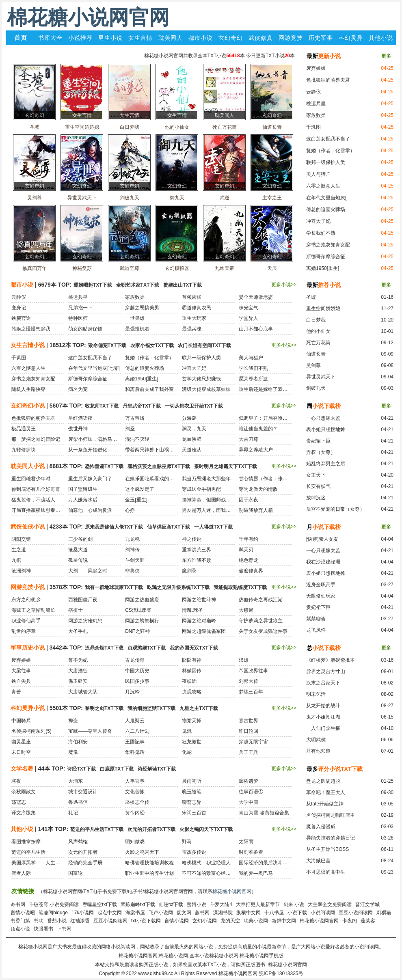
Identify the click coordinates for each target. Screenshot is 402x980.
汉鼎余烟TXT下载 (104, 648)
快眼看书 (43, 929)
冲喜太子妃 (318, 221)
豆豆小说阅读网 (356, 913)
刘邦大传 (249, 681)
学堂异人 (249, 318)
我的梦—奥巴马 (256, 873)
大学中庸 (249, 802)
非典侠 (132, 571)
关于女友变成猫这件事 (263, 631)
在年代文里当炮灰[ (326, 198)
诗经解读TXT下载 (157, 769)
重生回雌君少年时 (31, 479)
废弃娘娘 (316, 68)
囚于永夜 (249, 500)
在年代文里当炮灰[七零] (94, 368)
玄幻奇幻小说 (28, 406)
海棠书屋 (135, 913)
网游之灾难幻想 (85, 621)
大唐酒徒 (78, 671)
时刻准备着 (251, 852)
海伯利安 (78, 742)
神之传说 (192, 539)
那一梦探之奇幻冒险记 (36, 439)
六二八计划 (137, 731)
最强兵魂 (192, 329)
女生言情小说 (28, 345)
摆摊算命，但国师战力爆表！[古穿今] (222, 500)
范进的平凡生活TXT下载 (97, 829)
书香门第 (20, 921)
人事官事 (135, 781)
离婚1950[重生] (323, 268)
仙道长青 (316, 354)
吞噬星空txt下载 (100, 904)
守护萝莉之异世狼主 (261, 621)
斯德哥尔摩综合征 (326, 257)
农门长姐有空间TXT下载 (204, 345)
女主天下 (316, 475)
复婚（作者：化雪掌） (331, 151)
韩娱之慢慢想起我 (31, 329)
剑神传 (132, 550)
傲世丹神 (78, 429)
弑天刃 (246, 550)
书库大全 (50, 38)
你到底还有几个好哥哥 (36, 489)
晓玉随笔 (192, 792)
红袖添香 (80, 921)
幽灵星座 (21, 742)
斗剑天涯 (135, 560)
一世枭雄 (135, 318)
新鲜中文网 (284, 921)
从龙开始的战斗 (323, 706)
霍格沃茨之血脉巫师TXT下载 (159, 466)
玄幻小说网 (205, 921)
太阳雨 (246, 842)
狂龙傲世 (192, 742)
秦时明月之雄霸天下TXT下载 (226, 466)
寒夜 (16, 781)
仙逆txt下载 (171, 904)
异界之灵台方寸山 (326, 671)
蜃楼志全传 (137, 802)
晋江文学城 (367, 904)
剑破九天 (316, 388)
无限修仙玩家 (321, 596)
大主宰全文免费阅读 (330, 904)
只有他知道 (318, 751)
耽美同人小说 (28, 466)
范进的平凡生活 (28, 852)
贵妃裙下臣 (318, 441)
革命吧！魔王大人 (326, 792)
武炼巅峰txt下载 (138, 904)
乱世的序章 (24, 631)
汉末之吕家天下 (323, 683)
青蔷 (16, 692)
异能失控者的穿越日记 (331, 838)
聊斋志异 (192, 802)
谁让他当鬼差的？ (258, 429)
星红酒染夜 (80, 418)
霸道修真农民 (197, 308)
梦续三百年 (251, 692)
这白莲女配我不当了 (328, 139)
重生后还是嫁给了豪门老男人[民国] (277, 389)
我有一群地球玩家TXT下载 (114, 587)
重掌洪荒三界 (197, 550)
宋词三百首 (194, 813)
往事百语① (251, 792)
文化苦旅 (135, 792)
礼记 (73, 813)
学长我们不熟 (321, 233)
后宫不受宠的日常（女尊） (335, 509)
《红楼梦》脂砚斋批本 (331, 660)
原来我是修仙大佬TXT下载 (114, 527)
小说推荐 (80, 38)
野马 (187, 842)
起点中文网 (110, 913)
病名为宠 (78, 389)
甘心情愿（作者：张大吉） (268, 479)
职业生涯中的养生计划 (149, 873)
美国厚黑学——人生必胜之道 (43, 863)
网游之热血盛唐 (142, 600)
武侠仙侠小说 (28, 527)
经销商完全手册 (85, 863)
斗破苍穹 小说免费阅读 (54, 904)
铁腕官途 (21, 318)
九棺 (16, 560)
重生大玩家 (194, 318)
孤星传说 (78, 560)
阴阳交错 (21, 539)
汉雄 (244, 660)
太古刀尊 (249, 439)
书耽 (39, 921)
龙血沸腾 (192, 439)
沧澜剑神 (21, 571)
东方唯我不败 (197, 560)
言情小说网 (177, 921)
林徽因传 (192, 671)
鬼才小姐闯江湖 (323, 717)
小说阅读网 (323, 913)
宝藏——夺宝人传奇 (90, 731)
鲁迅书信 (78, 802)
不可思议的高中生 (326, 872)
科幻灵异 (351, 38)
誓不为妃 (78, 660)
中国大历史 (137, 671)
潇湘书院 (223, 913)
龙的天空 (230, 921)
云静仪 (313, 92)
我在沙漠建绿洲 (323, 562)
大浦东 (76, 781)
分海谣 (189, 418)
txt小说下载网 (146, 921)
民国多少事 (137, 681)
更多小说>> (284, 285)
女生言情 (140, 38)
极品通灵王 (24, 429)
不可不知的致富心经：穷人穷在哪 (218, 873)
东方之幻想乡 (26, 600)
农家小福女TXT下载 (152, 345)
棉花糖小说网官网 (88, 17)
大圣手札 (78, 631)
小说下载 (297, 913)
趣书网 (202, 913)
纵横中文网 (249, 913)
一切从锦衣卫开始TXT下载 (194, 406)
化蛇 (187, 752)
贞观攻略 (192, 692)
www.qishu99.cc (156, 974)
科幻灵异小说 (28, 708)
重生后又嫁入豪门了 (90, 479)
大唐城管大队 (83, 692)
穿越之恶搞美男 (142, 308)
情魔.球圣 (192, 610)
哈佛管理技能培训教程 (149, 863)
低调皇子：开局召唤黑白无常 (270, 418)
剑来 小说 (294, 904)
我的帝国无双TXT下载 (194, 648)
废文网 (184, 913)
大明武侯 (316, 740)
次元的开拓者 (83, 852)
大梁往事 (21, 671)
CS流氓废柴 (138, 610)
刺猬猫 (384, 913)
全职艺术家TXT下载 (138, 285)
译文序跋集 (24, 813)
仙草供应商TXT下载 (169, 527)
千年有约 (249, 539)
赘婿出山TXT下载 (183, 285)
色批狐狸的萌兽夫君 (328, 80)
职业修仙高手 (26, 621)
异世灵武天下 (321, 377)
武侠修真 (261, 38)
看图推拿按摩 (26, 842)
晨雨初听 (192, 781)
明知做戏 (135, 842)
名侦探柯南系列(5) (31, 731)
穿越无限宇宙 (253, 742)
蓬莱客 (368, 921)
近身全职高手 (321, 585)
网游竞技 (291, 38)
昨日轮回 (249, 731)
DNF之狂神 (137, 631)
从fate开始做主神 (325, 804)
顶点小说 (20, 929)
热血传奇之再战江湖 (261, 600)
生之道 (19, 550)
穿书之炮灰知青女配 (328, 245)
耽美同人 (171, 38)
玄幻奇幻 (231, 38)
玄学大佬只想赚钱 (201, 379)
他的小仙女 (318, 331)
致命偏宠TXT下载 (107, 345)
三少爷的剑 (80, 539)
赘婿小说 (197, 904)
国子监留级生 (83, 489)
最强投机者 (137, 329)
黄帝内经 (135, 813)
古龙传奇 (135, 660)
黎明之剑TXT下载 (104, 708)
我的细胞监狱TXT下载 (152, 708)
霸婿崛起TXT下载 (93, 285)
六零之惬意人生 (323, 186)
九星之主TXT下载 (199, 708)
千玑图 (313, 127)
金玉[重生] (136, 500)
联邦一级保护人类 (326, 162)
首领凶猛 (192, 297)
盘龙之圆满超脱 (323, 781)
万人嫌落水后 (83, 500)
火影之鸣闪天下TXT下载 (206, 829)
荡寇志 (19, 802)
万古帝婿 (135, 418)
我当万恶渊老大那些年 (206, 479)
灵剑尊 (313, 365)
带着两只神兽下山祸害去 (152, 450)
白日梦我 (316, 320)
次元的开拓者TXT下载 (152, 829)
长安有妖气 (318, 486)
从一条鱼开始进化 (88, 450)
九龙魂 (132, 539)
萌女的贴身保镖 (85, 329)
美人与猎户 (318, 174)
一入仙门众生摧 (323, 728)
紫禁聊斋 (316, 619)
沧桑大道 (78, 550)
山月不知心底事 (256, 329)
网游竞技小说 (28, 587)
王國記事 (135, 742)
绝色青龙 (249, 560)
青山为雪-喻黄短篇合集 (264, 813)
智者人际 (21, 873)
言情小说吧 (23, 913)
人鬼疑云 (135, 721)
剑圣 (130, 429)
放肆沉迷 (316, 498)
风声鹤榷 (78, 842)
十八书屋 (274, 913)
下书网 (64, 929)
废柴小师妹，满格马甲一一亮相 (102, 439)
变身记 (19, 308)
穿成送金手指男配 (201, 489)
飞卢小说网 (161, 913)
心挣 (130, 510)
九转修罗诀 (24, 450)
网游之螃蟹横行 (142, 621)
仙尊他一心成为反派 (90, 510)
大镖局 (246, 610)
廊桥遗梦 (249, 781)
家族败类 (316, 115)
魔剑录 (189, 571)
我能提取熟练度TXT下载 (240, 587)
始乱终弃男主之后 (326, 464)
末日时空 (21, 752)
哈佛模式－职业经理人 (206, 863)
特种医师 (78, 318)
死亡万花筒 (318, 343)
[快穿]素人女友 (322, 539)
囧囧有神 (192, 660)
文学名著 (22, 768)
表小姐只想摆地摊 (326, 430)
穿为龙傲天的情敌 (258, 489)
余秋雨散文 (24, 792)
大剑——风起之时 (88, 571)
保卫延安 (78, 681)
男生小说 (110, 38)
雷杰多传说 (194, 852)
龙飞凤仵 (316, 630)
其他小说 (381, 38)
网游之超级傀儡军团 (204, 631)
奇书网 (18, 904)
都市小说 (201, 38)
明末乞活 (316, 694)
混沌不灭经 (137, 439)
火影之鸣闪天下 (142, 852)
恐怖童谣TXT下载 (104, 466)
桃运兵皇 (316, 104)
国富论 (76, 873)
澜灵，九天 (194, 429)
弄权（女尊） (321, 452)
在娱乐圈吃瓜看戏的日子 (152, 479)
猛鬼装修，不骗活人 (33, 500)
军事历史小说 (28, 648)
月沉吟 (132, 692)
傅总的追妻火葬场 (326, 209)
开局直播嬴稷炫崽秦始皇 (38, 510)
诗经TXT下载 (81, 769)
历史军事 (321, 38)
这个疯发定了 (140, 489)
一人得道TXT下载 (213, 527)
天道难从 (192, 450)
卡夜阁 (350, 921)
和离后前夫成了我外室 (149, 389)
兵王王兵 (249, 752)
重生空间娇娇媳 (323, 309)
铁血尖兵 (21, 681)
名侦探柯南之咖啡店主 (331, 815)
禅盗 (73, 721)
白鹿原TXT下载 (117, 769)
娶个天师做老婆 (256, 297)
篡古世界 (249, 721)
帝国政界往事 (253, 671)
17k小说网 (83, 913)
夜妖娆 (189, 681)
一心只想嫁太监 (323, 418)
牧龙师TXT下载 (102, 406)
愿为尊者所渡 (253, 379)
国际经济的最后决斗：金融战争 (273, 863)
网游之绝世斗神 (199, 600)
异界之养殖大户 (256, 450)
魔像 (73, 752)
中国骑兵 (21, 721)
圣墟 (311, 297)
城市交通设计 (83, 792)
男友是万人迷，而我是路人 (211, 510)
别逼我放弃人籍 (256, 510)
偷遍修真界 (251, 571)
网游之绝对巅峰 (199, 621)
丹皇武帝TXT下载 (142, 406)
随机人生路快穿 (28, 389)
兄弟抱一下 (80, 308)
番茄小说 (57, 921)
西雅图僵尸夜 (83, 600)
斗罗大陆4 (221, 904)
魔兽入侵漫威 (321, 827)
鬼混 (187, 731)
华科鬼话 (135, 752)
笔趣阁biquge (53, 913)
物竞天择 (192, 721)
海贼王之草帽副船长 (33, 610)
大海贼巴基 (318, 861)
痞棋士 (76, 610)
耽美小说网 (256, 921)
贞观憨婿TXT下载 (147, 648)
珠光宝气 (249, 308)
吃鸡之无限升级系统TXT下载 (178, 587)
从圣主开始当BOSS (327, 849)
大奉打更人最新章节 (258, 904)
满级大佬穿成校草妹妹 (206, 389)
